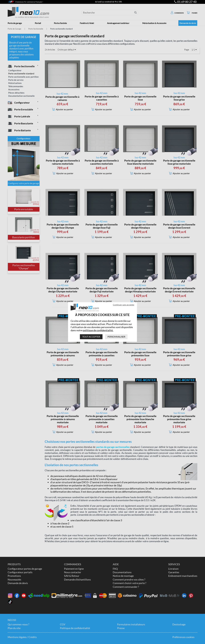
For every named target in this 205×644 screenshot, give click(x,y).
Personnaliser (116, 337)
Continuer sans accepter (124, 305)
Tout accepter (91, 337)
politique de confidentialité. (98, 330)
